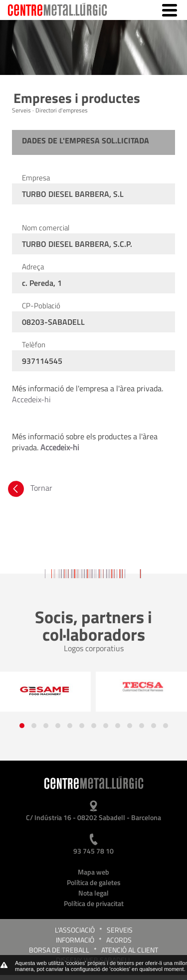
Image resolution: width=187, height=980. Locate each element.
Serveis (120, 930)
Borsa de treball (59, 950)
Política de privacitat (94, 903)
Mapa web (93, 872)
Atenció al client (130, 950)
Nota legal (93, 893)
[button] (22, 726)
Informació (75, 940)
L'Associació (75, 930)
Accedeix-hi (31, 399)
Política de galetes (94, 882)
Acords (119, 940)
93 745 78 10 (93, 851)
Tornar (29, 488)
